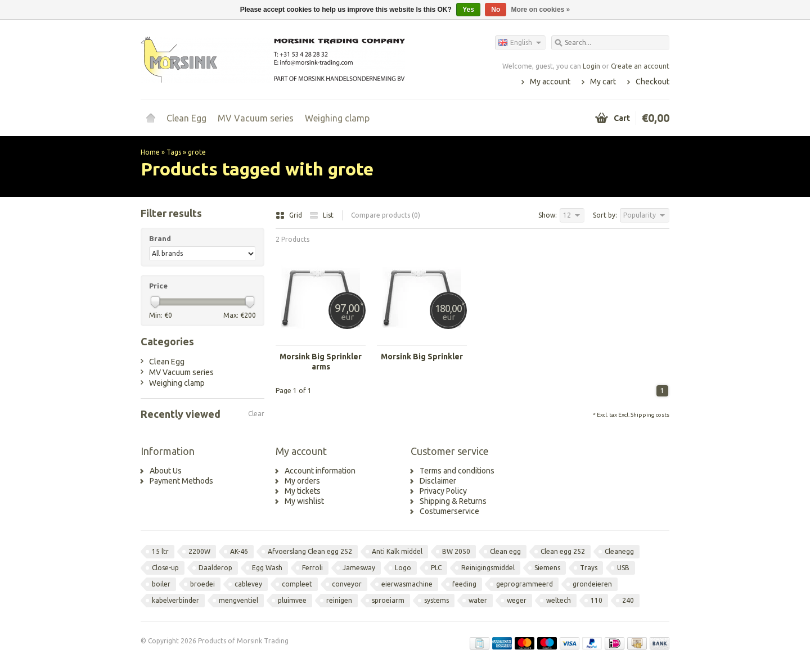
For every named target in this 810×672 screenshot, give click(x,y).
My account (550, 82)
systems (436, 600)
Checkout (652, 82)
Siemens (547, 568)
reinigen (339, 600)
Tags (174, 152)
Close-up (165, 568)
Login (591, 66)
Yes (468, 10)
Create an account (640, 66)
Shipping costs (650, 415)
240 (628, 600)
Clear (256, 414)
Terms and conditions (457, 471)
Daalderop (215, 568)
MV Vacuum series (256, 118)
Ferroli (312, 568)
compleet (297, 584)
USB (623, 568)
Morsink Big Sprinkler (422, 357)
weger (517, 600)
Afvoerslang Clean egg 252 (310, 551)
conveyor (347, 584)
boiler (161, 584)
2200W (199, 551)
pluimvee (292, 600)
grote (197, 152)
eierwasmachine (407, 584)
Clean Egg (186, 118)
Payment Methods (181, 481)
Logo (403, 568)
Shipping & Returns (453, 501)
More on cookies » (541, 10)
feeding (464, 584)
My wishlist (304, 501)
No (496, 10)
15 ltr (160, 551)
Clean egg (505, 551)
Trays (589, 568)
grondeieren (592, 584)
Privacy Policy (443, 491)
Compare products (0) (386, 215)
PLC (436, 568)
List (321, 215)
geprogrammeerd (525, 584)
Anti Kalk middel (397, 551)
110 (597, 600)
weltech (559, 600)
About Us (166, 471)
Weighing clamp (337, 118)
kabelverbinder (175, 600)
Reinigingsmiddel (488, 568)
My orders (302, 481)
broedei (202, 584)
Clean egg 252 (563, 551)
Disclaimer (438, 481)
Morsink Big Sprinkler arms (321, 362)
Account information (320, 471)
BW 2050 (456, 551)
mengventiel (238, 600)
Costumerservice (449, 511)
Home (151, 118)
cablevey (248, 584)
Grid (290, 215)
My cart (603, 82)
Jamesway (359, 568)
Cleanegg (619, 551)
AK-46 (239, 551)
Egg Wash (267, 568)
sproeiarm (388, 600)
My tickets (303, 491)
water (478, 600)
